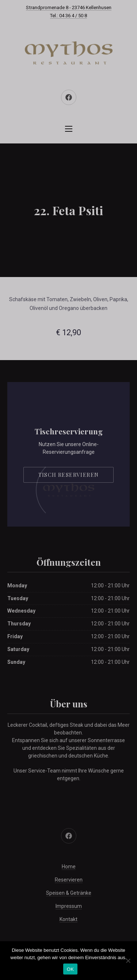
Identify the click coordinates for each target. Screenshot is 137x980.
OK (70, 969)
